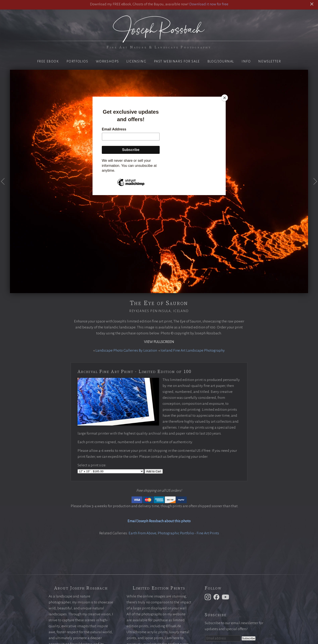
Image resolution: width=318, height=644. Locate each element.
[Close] (225, 98)
